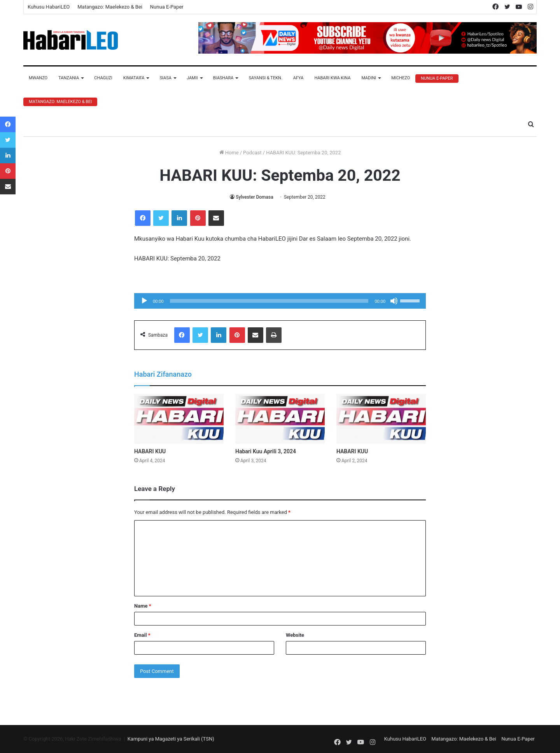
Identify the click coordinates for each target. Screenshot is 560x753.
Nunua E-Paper (167, 7)
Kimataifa (134, 78)
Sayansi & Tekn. (265, 78)
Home (229, 153)
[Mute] (394, 301)
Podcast (252, 153)
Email (142, 635)
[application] (280, 301)
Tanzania (69, 78)
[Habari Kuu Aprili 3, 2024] (280, 419)
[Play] (144, 301)
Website (295, 635)
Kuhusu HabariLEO (49, 7)
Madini (369, 78)
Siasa (165, 78)
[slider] (269, 301)
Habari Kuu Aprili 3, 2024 (266, 451)
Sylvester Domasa (255, 197)
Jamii (192, 78)
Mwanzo (38, 78)
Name (143, 606)
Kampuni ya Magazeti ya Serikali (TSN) (171, 739)
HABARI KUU (150, 451)
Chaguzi (103, 78)
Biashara (223, 78)
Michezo (401, 78)
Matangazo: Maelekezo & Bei (110, 7)
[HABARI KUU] (179, 419)
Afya (298, 78)
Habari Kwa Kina (332, 78)
